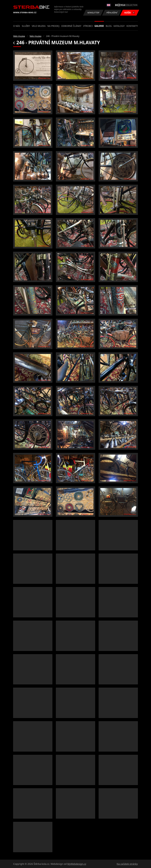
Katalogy (119, 26)
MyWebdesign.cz (77, 864)
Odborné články (71, 26)
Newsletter (93, 13)
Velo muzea (39, 26)
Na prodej (53, 26)
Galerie (99, 26)
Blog (109, 26)
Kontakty (132, 26)
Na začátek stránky (127, 864)
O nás (17, 26)
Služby (26, 26)
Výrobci (88, 26)
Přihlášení (112, 13)
